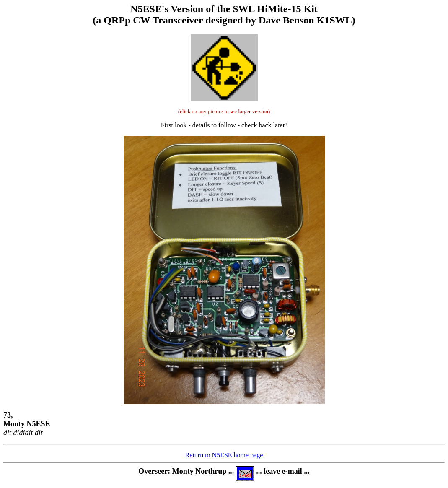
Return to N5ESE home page (224, 455)
